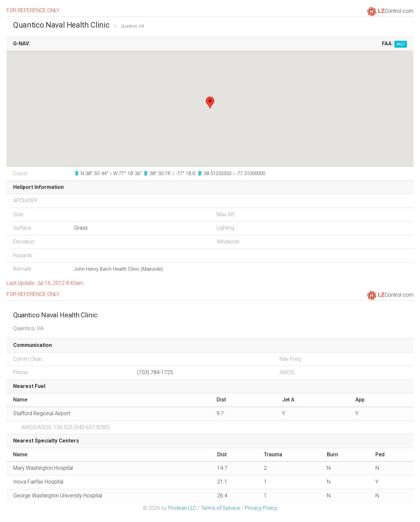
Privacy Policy (261, 508)
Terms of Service (220, 508)
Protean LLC (182, 508)
